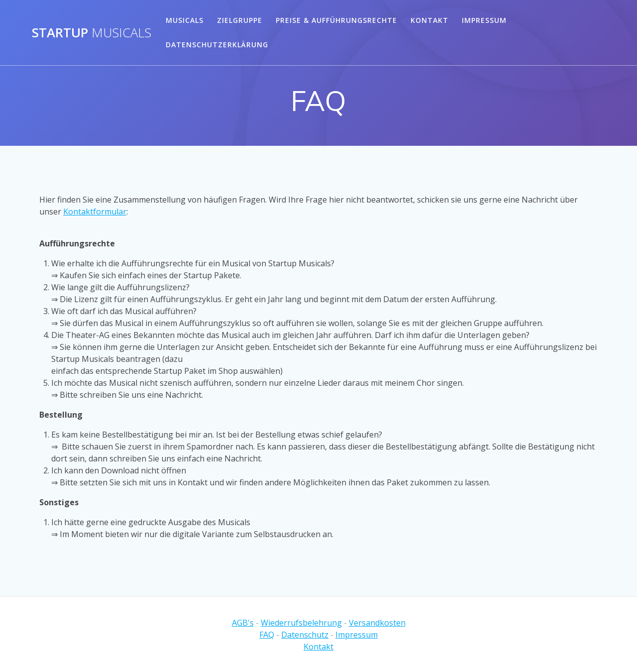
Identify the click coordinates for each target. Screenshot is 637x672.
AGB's (243, 623)
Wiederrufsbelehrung (301, 623)
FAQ (267, 635)
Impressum (484, 20)
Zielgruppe (240, 20)
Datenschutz (305, 635)
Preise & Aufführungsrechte (336, 20)
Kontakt (429, 20)
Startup (92, 33)
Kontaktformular (95, 212)
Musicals (185, 20)
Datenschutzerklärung (217, 45)
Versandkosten (377, 623)
